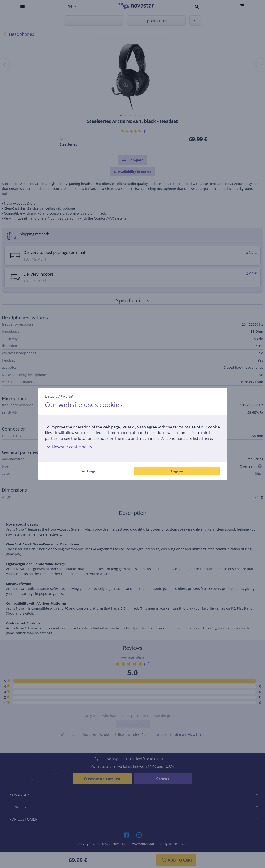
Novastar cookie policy (69, 447)
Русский (67, 396)
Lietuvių (51, 396)
